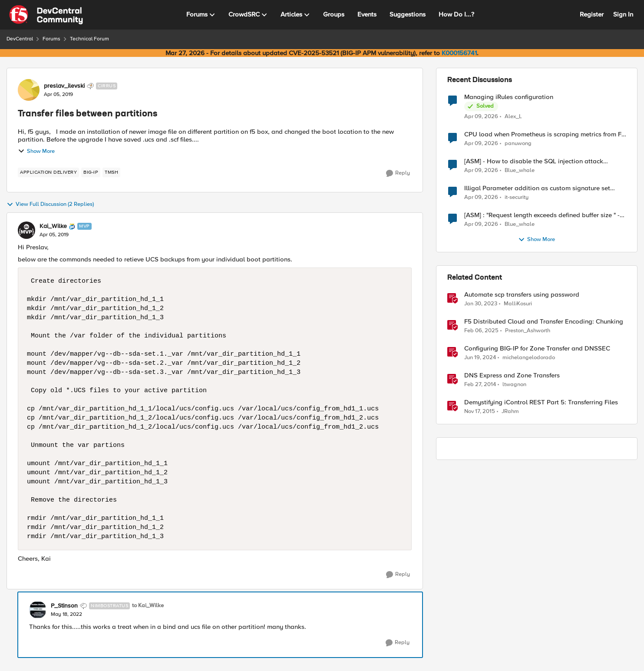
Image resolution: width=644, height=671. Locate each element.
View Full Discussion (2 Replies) (50, 205)
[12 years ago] (480, 385)
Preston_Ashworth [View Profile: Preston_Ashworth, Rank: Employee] (528, 331)
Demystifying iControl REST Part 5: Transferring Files (541, 402)
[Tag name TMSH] (111, 172)
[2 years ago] (480, 358)
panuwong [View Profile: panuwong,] (518, 144)
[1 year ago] (481, 331)
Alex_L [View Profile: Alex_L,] (513, 116)
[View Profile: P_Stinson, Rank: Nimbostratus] (38, 610)
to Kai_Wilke (148, 606)
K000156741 (459, 53)
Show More (36, 151)
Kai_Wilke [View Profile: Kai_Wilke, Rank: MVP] (53, 226)
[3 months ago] (481, 116)
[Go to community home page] (46, 15)
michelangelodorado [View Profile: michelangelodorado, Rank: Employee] (529, 358)
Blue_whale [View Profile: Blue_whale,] (520, 170)
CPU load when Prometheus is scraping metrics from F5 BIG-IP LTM (545, 134)
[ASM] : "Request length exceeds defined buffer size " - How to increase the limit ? (542, 215)
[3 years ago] (481, 304)
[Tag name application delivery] (48, 172)
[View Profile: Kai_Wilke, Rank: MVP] (26, 230)
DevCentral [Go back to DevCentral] (20, 39)
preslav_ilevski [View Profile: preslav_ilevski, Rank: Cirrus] (64, 86)
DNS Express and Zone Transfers (512, 375)
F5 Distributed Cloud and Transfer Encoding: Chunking (544, 322)
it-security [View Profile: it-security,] (517, 197)
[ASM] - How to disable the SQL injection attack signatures (534, 161)
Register (592, 14)
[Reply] (398, 173)
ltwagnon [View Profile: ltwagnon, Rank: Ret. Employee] (514, 385)
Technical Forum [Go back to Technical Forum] (89, 39)
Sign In (623, 14)
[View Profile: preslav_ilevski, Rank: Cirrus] (29, 90)
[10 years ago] (480, 412)
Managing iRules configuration (509, 97)
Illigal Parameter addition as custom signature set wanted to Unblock (537, 188)
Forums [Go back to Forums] (51, 39)
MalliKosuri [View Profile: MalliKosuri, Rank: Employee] (518, 304)
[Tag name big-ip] (91, 172)
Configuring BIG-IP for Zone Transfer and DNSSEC (537, 349)
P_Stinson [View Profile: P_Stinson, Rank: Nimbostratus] (64, 606)
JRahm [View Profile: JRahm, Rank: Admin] (510, 412)
